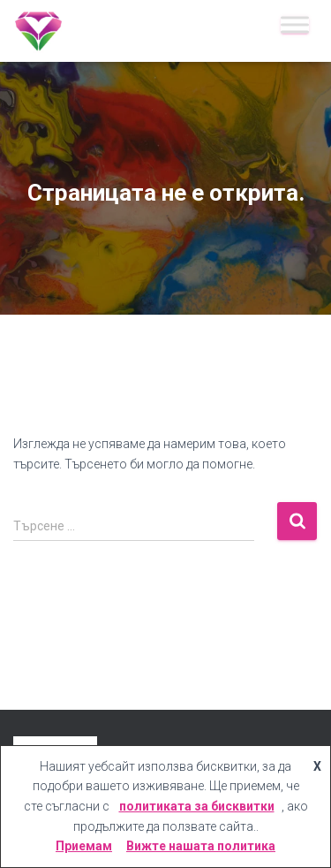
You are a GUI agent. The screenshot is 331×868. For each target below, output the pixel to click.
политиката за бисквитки (197, 806)
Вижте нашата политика (201, 846)
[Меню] (295, 24)
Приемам (84, 846)
